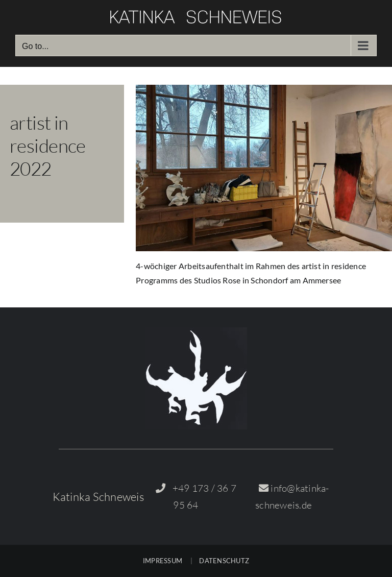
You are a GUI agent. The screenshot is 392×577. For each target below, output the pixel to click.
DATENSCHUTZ (224, 561)
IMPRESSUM (163, 561)
